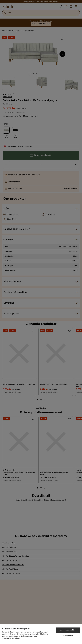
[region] (41, 634)
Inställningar (68, 636)
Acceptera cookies (68, 630)
